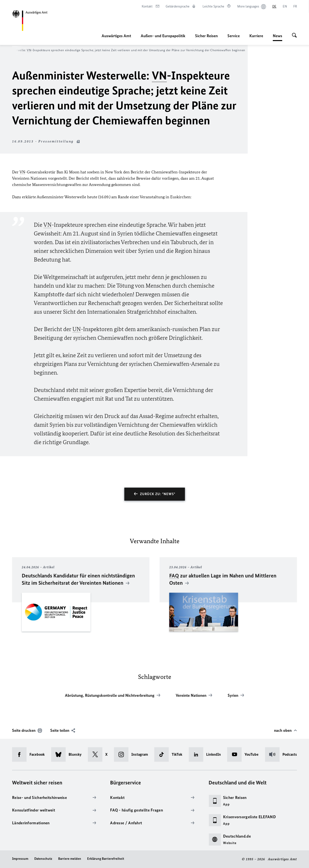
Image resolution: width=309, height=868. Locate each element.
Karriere (256, 36)
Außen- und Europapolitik (163, 36)
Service (234, 36)
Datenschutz (43, 859)
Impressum (20, 859)
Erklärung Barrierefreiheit (106, 859)
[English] (285, 7)
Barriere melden (70, 859)
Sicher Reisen (206, 36)
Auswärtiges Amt (116, 36)
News (277, 36)
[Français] (295, 7)
